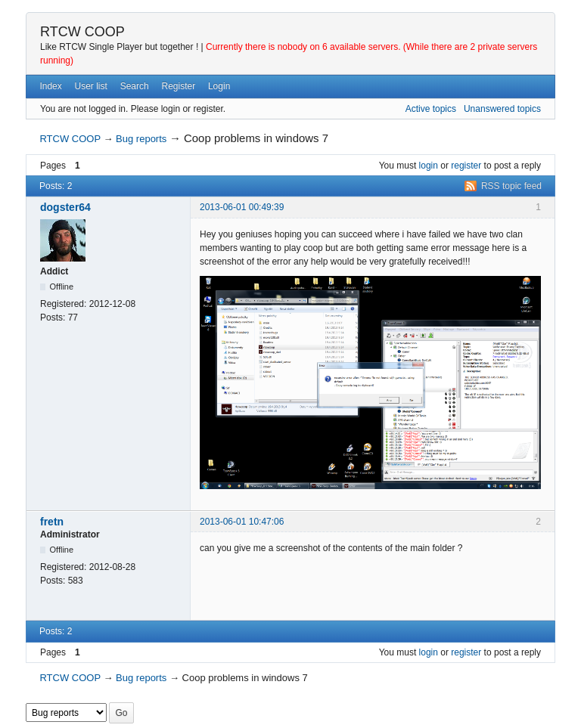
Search (135, 86)
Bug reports (141, 139)
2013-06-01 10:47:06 (242, 522)
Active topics (431, 109)
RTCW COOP (82, 32)
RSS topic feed (511, 186)
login (429, 166)
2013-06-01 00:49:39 (242, 207)
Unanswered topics (502, 109)
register (466, 166)
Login (219, 86)
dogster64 (65, 207)
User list (91, 86)
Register (178, 86)
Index (50, 86)
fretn (52, 522)
